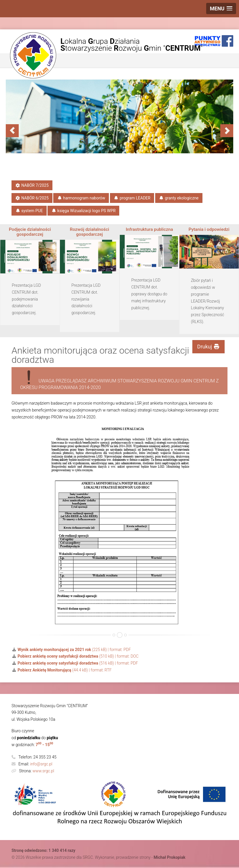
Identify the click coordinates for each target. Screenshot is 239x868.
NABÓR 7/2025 (32, 185)
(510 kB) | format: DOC (75, 656)
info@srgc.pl (41, 764)
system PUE (29, 211)
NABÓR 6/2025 (32, 198)
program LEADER (132, 198)
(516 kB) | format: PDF (75, 663)
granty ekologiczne (179, 198)
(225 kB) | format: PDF (71, 650)
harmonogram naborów (81, 198)
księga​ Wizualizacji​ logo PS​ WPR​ (83, 211)
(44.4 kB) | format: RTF (62, 670)
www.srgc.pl (43, 771)
